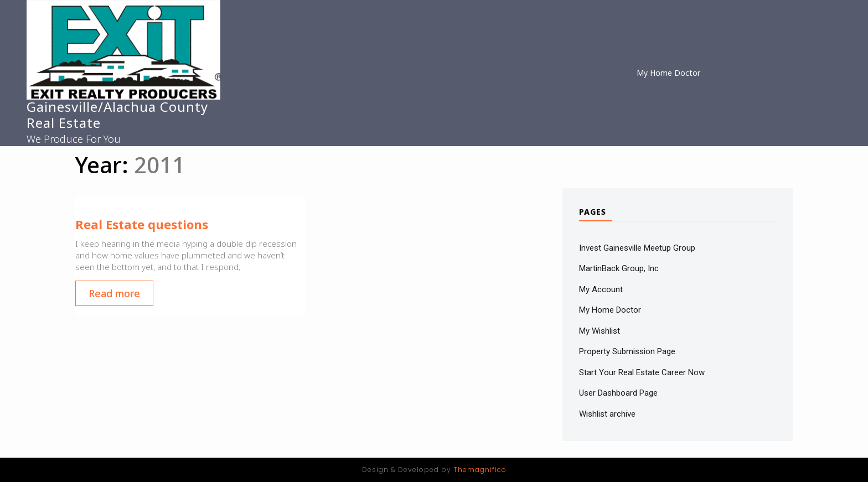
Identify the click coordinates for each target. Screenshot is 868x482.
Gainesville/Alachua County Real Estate (117, 115)
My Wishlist (600, 331)
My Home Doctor (668, 73)
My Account (601, 289)
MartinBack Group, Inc (619, 268)
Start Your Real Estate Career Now (642, 372)
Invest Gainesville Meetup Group (637, 248)
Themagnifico (479, 470)
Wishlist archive (607, 414)
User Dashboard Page (618, 393)
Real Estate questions (142, 224)
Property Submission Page (627, 351)
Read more (114, 293)
